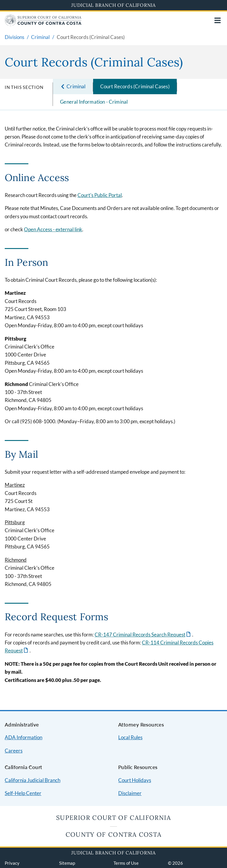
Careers (14, 751)
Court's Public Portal (100, 195)
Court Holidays (135, 780)
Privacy (12, 863)
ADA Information (23, 737)
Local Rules (130, 737)
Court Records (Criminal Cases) (135, 86)
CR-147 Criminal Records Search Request (140, 635)
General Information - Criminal (94, 102)
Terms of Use (126, 863)
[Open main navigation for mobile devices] (218, 20)
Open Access (53, 229)
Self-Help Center (23, 793)
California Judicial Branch (33, 780)
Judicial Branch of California (113, 5)
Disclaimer (130, 793)
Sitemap (67, 863)
